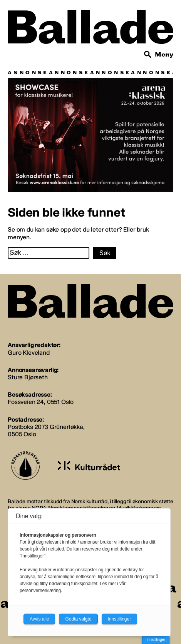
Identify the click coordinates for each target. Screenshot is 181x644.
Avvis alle (39, 619)
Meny (164, 54)
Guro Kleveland (29, 353)
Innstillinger (156, 640)
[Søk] (148, 55)
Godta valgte (78, 619)
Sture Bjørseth (28, 377)
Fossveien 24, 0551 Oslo (41, 402)
